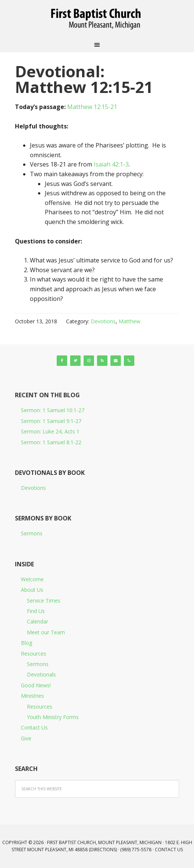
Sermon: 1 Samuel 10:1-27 (53, 410)
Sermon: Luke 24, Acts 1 (50, 431)
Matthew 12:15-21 (92, 107)
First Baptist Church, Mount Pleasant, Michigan (97, 19)
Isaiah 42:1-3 (111, 164)
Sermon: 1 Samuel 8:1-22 (51, 442)
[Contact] (116, 361)
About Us (32, 590)
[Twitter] (75, 361)
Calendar (37, 621)
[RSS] (102, 361)
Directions (103, 850)
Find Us (36, 611)
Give (26, 738)
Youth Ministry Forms (53, 717)
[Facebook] (62, 361)
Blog (26, 643)
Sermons (32, 533)
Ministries (32, 696)
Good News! (36, 685)
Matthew (129, 321)
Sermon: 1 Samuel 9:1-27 (51, 421)
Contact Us (34, 727)
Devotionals (41, 674)
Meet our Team (46, 632)
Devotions (103, 321)
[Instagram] (89, 361)
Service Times (44, 601)
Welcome (32, 579)
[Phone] (129, 361)
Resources (34, 654)
